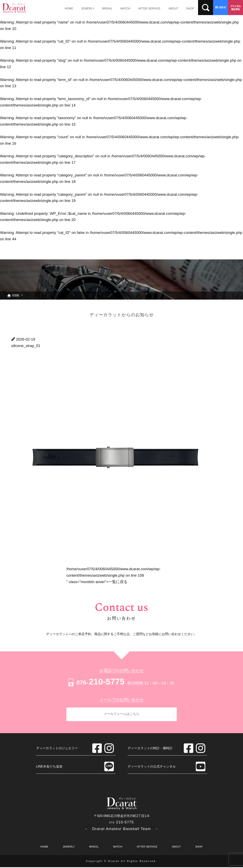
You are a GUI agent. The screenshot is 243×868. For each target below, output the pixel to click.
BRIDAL (105, 8)
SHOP (184, 8)
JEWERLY (86, 8)
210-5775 (96, 682)
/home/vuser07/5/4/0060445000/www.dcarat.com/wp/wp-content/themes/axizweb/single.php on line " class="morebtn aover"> (114, 575)
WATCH (122, 8)
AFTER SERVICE (145, 8)
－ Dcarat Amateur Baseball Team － (121, 830)
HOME (68, 8)
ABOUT (168, 8)
